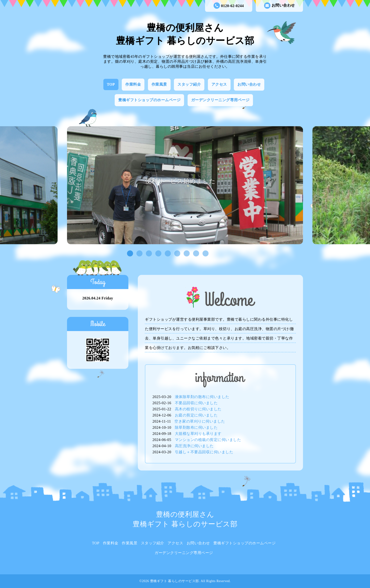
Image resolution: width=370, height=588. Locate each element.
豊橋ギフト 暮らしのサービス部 (174, 581)
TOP (111, 84)
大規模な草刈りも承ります (198, 434)
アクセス (219, 84)
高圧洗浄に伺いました (194, 446)
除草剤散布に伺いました (196, 427)
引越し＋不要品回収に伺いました (204, 452)
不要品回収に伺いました (196, 403)
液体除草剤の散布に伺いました (202, 397)
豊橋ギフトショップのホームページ (149, 100)
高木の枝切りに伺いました (198, 409)
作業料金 (133, 84)
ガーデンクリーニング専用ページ (220, 100)
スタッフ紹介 (189, 84)
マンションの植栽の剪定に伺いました (208, 440)
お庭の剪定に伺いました (196, 415)
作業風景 (159, 84)
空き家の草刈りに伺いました (200, 421)
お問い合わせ (280, 6)
